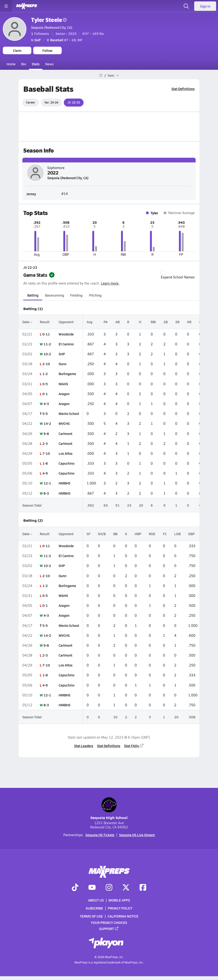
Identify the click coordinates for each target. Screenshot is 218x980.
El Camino (66, 344)
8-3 (46, 493)
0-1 (45, 394)
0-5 (45, 384)
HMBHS (65, 483)
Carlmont (65, 433)
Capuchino (67, 463)
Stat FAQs (134, 745)
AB (117, 322)
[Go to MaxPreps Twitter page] (126, 888)
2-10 (46, 364)
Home (11, 64)
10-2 (47, 354)
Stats (36, 64)
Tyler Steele (49, 20)
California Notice (123, 916)
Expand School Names (178, 275)
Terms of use (91, 916)
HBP (138, 534)
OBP (191, 534)
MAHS (63, 384)
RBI (153, 322)
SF (89, 534)
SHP (62, 354)
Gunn (63, 364)
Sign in (205, 6)
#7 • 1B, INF (65, 40)
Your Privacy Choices (109, 922)
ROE (152, 534)
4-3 (46, 404)
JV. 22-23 (74, 102)
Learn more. (110, 283)
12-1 (47, 483)
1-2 (45, 374)
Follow (47, 50)
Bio (24, 64)
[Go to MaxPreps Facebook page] (143, 888)
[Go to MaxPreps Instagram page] (109, 888)
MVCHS (64, 423)
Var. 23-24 (51, 102)
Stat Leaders (84, 745)
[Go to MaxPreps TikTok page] (75, 888)
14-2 (47, 423)
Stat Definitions (183, 89)
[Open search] (186, 6)
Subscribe (94, 908)
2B (166, 322)
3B (177, 322)
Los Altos (66, 453)
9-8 (46, 433)
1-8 (45, 463)
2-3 (45, 443)
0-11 (46, 334)
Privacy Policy (120, 908)
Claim (17, 50)
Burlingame (67, 374)
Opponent (66, 322)
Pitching (95, 295)
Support (109, 929)
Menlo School (69, 414)
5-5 (45, 414)
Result (45, 322)
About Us (96, 900)
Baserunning (54, 295)
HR (189, 322)
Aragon (64, 394)
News (49, 64)
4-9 (45, 473)
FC (165, 534)
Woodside (66, 334)
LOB (177, 534)
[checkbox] (163, 273)
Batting (33, 295)
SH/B (102, 534)
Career (31, 102)
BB (115, 534)
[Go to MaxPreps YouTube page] (92, 888)
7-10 (46, 453)
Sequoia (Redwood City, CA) (52, 27)
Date (27, 322)
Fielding (76, 295)
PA (106, 322)
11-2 (47, 344)
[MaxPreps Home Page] (101, 75)
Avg (89, 322)
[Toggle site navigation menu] (6, 6)
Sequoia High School (109, 809)
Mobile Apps (119, 900)
